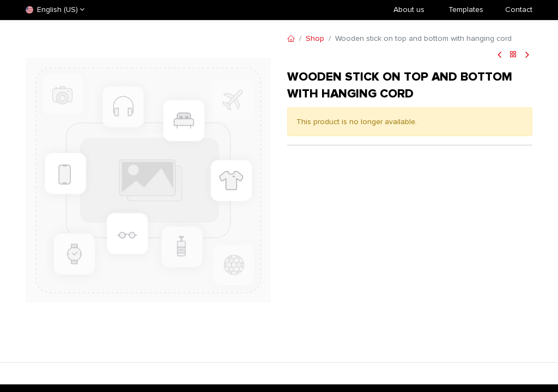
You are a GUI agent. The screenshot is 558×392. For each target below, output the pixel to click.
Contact (519, 10)
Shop (315, 38)
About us (409, 10)
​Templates (466, 10)
